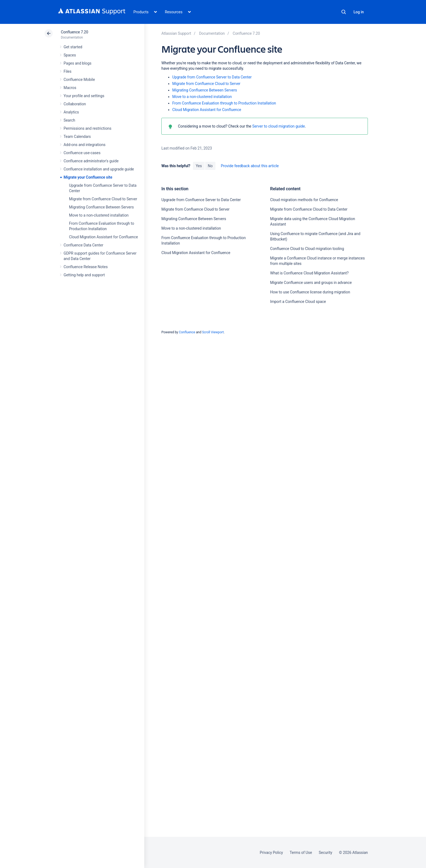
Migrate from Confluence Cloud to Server (103, 199)
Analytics (71, 112)
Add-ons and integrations (84, 145)
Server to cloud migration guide (278, 126)
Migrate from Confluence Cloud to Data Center (309, 209)
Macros (70, 88)
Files (68, 71)
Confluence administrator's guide (91, 161)
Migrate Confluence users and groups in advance (311, 283)
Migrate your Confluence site (88, 177)
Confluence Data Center (83, 245)
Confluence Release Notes (86, 267)
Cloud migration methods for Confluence (304, 200)
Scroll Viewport (213, 332)
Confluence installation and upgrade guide (99, 169)
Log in (359, 12)
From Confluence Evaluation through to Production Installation (224, 103)
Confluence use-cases (82, 153)
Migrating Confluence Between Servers (101, 207)
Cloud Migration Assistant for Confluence (104, 237)
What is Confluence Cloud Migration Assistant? (309, 273)
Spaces (70, 55)
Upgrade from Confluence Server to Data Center (212, 77)
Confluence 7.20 (74, 32)
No (210, 166)
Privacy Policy (271, 853)
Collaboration (75, 104)
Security (325, 853)
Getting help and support (84, 275)
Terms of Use (301, 853)
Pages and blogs (77, 63)
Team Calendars (77, 137)
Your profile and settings (84, 96)
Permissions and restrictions (87, 128)
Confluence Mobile (79, 80)
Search (344, 12)
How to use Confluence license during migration (310, 292)
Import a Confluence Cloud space (298, 302)
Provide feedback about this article (250, 166)
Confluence (187, 332)
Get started (73, 47)
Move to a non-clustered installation (99, 215)
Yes (199, 166)
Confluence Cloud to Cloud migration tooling (307, 249)
